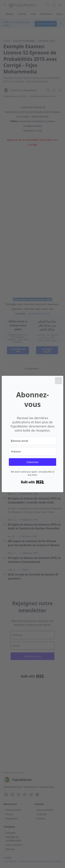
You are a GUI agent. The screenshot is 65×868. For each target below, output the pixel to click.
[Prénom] (32, 452)
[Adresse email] (32, 441)
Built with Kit (32, 482)
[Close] (58, 381)
